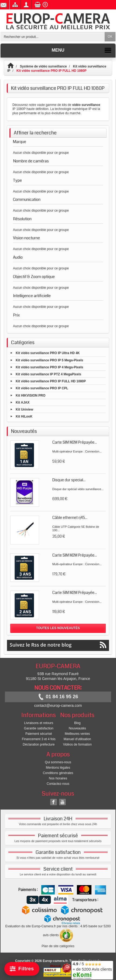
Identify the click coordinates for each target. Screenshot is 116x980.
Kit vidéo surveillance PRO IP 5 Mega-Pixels (49, 360)
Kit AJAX (23, 402)
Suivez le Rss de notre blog (58, 645)
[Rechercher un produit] (53, 37)
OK (110, 37)
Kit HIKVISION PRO (30, 395)
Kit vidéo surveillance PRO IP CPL (42, 388)
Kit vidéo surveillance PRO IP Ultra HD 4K (48, 353)
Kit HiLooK (24, 416)
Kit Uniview (24, 409)
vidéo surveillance (86, 105)
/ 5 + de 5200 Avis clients (92, 969)
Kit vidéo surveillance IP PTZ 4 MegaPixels (48, 374)
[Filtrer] (22, 969)
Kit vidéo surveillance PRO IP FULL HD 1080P (51, 381)
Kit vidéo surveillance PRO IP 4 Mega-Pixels (49, 367)
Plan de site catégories (58, 946)
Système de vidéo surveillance (43, 66)
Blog (77, 723)
